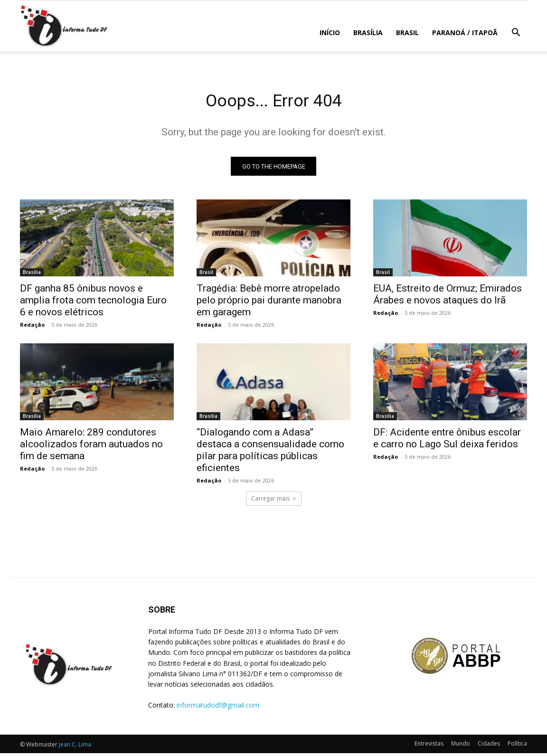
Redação (32, 327)
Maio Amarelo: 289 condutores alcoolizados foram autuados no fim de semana (91, 447)
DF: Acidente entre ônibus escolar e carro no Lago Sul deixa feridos (447, 441)
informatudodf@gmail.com (218, 708)
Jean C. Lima (75, 747)
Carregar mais (274, 501)
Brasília (368, 33)
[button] (516, 33)
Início (330, 33)
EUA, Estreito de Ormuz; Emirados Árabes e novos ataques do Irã (448, 297)
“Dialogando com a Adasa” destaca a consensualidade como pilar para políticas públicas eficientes (270, 453)
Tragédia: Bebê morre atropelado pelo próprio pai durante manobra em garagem (269, 303)
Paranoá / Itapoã (465, 33)
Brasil (407, 33)
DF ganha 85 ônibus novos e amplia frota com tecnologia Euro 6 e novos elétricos (93, 303)
